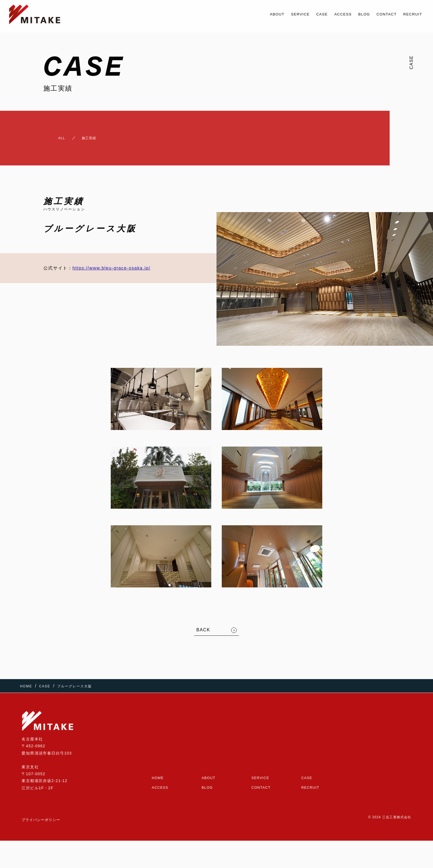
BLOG (355, 14)
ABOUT (256, 14)
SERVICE (282, 14)
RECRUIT (411, 14)
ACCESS (331, 14)
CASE (307, 14)
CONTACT (381, 14)
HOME (159, 768)
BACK (203, 625)
